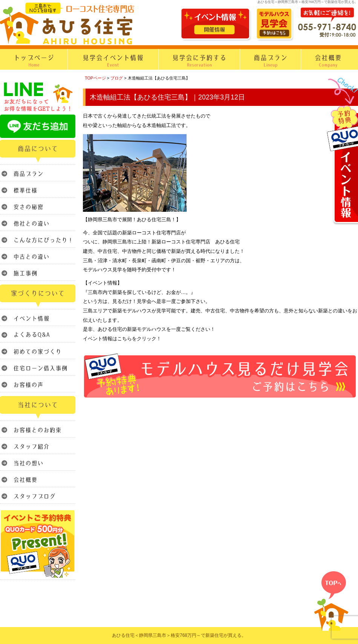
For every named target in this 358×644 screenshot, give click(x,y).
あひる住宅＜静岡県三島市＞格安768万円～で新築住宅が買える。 (179, 635)
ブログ (117, 78)
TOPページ (95, 78)
